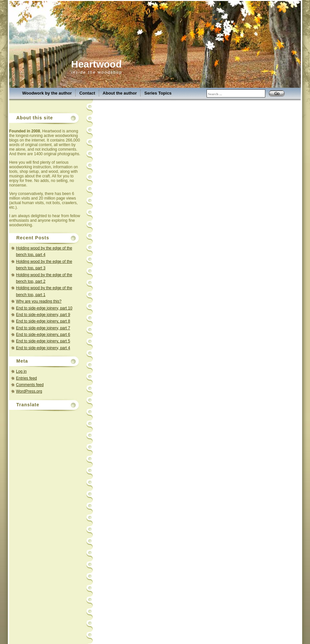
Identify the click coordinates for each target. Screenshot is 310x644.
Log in (21, 371)
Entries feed (26, 378)
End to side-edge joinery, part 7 (43, 328)
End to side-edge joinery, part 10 (44, 308)
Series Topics (158, 93)
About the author (120, 93)
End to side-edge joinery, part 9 (43, 315)
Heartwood (96, 64)
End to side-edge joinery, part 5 (43, 341)
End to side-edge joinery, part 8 (43, 321)
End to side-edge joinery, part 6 (43, 335)
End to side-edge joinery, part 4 (43, 348)
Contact (87, 93)
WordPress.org (29, 391)
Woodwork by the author (47, 93)
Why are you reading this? (39, 301)
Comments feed (30, 385)
